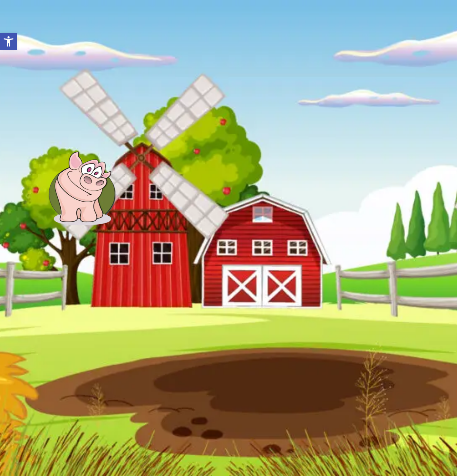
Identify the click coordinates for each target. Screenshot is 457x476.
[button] (9, 41)
